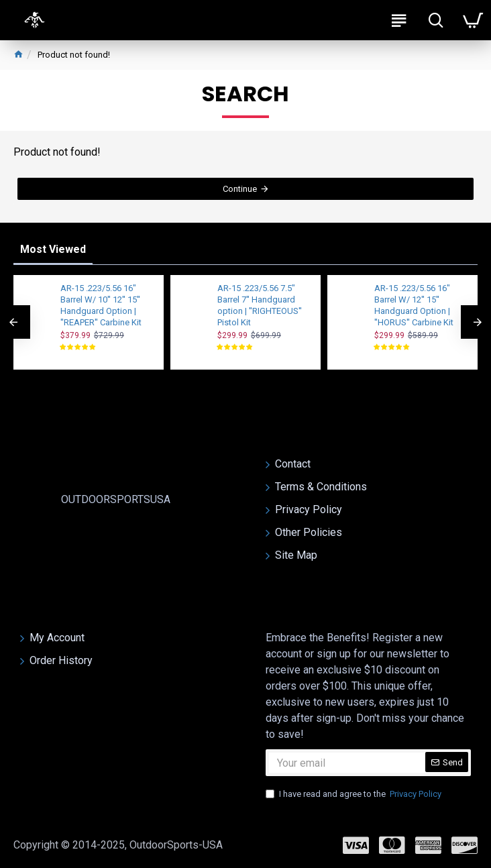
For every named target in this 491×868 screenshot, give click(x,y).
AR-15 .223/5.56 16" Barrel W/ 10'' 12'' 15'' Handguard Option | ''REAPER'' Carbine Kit (101, 305)
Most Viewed (53, 249)
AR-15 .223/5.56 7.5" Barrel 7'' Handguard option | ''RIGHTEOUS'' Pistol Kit (260, 305)
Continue (240, 192)
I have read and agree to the (354, 794)
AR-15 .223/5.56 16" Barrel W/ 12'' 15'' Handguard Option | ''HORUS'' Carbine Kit (414, 305)
